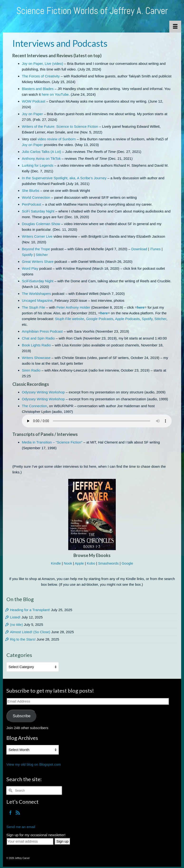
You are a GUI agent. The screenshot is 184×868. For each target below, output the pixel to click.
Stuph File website (70, 319)
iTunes (155, 249)
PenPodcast (31, 204)
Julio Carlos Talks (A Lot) (41, 152)
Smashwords (108, 563)
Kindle (56, 563)
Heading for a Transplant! (30, 610)
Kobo (91, 563)
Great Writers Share (38, 262)
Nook (68, 563)
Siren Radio (31, 370)
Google (127, 563)
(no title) (16, 625)
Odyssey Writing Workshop (43, 392)
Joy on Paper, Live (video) (42, 64)
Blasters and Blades (38, 89)
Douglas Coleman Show (41, 224)
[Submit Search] (10, 790)
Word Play (30, 268)
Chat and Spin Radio (38, 338)
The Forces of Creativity (41, 76)
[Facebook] (10, 813)
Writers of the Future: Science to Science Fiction (60, 126)
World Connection (36, 197)
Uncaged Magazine (37, 300)
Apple (79, 563)
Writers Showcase (36, 358)
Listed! (15, 617)
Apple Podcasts (127, 319)
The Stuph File (34, 307)
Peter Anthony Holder (73, 307)
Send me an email (21, 827)
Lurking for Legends (38, 165)
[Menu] (175, 27)
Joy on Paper (32, 114)
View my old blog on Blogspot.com (34, 764)
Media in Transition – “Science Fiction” (52, 442)
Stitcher (42, 255)
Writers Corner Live (37, 236)
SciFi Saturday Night (38, 211)
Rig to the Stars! (23, 639)
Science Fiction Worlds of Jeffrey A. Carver (92, 11)
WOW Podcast (34, 101)
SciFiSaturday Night (38, 281)
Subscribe (22, 716)
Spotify (27, 255)
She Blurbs (31, 191)
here (141, 307)
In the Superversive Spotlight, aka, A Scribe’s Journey (64, 178)
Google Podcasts (100, 319)
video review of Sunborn (57, 139)
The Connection (34, 406)
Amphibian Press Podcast (42, 331)
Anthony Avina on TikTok (41, 158)
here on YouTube (55, 94)
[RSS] (18, 813)
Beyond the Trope (36, 249)
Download (139, 249)
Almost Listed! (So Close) (30, 632)
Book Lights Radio (36, 345)
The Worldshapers (36, 294)
